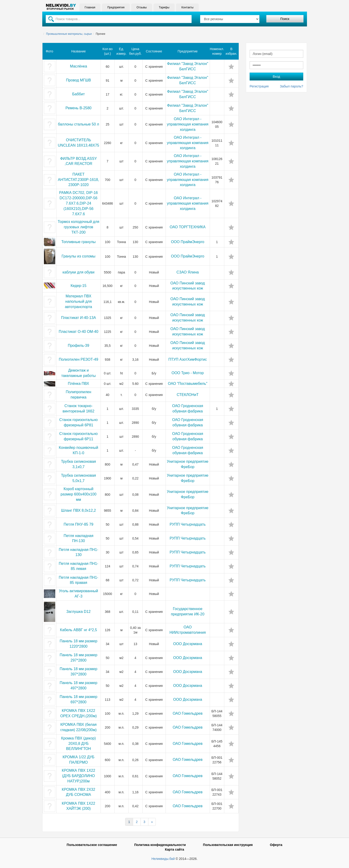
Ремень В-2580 (78, 108)
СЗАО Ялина (188, 272)
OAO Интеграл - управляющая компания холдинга (188, 124)
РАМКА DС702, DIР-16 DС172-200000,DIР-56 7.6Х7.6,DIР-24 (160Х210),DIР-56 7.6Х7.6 (79, 203)
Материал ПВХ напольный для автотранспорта (79, 301)
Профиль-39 (78, 346)
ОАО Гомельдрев (188, 713)
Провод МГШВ (78, 80)
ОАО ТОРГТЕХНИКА (188, 227)
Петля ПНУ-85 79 (78, 524)
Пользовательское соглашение (92, 845)
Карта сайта (174, 849)
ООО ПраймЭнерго (188, 242)
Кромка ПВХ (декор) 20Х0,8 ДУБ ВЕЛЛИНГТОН (78, 744)
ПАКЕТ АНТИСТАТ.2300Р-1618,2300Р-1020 (78, 180)
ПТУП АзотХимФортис (188, 359)
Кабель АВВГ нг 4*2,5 (78, 630)
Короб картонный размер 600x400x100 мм (78, 494)
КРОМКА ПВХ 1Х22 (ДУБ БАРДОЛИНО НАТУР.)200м (78, 776)
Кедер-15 (78, 286)
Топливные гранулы (78, 242)
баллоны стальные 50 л (78, 124)
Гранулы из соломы (78, 256)
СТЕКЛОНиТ (188, 395)
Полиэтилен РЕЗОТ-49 (78, 359)
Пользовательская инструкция (228, 845)
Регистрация (259, 86)
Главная (90, 7)
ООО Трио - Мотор (188, 373)
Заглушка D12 (78, 612)
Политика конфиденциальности (160, 845)
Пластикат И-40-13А (78, 318)
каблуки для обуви (78, 272)
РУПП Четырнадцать (188, 524)
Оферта (276, 845)
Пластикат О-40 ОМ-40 (79, 332)
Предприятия (116, 7)
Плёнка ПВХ (78, 384)
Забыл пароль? (291, 86)
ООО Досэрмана (188, 644)
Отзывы (142, 7)
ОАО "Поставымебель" (188, 384)
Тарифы (164, 7)
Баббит (78, 94)
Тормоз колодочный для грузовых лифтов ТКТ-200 (79, 227)
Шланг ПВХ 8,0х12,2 (78, 510)
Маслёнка (78, 66)
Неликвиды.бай (163, 859)
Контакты (187, 7)
